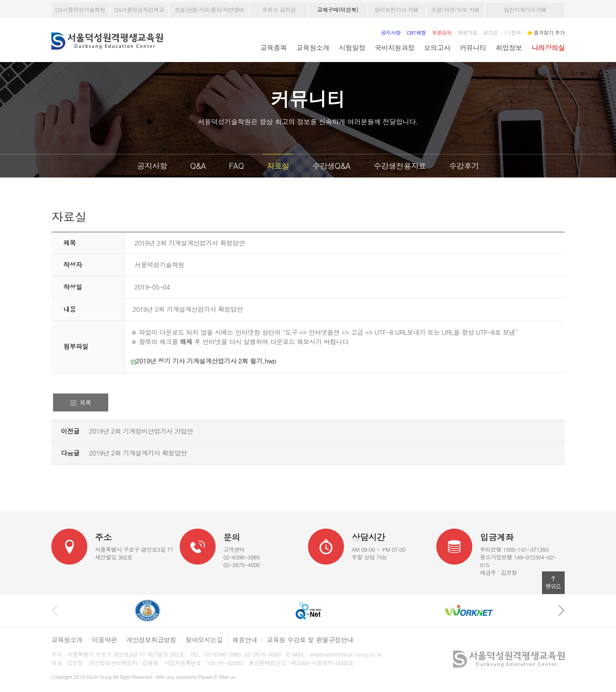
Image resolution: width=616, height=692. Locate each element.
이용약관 (104, 640)
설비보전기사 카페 (397, 10)
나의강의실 (548, 47)
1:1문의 (512, 32)
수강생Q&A (331, 166)
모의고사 (437, 47)
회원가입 (468, 32)
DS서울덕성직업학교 (139, 10)
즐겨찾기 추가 (549, 32)
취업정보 (509, 47)
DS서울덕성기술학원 (80, 10)
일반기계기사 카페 (525, 10)
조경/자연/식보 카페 (455, 10)
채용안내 (245, 640)
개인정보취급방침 (151, 640)
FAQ (236, 166)
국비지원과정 (395, 47)
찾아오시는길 (204, 640)
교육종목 (274, 47)
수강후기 (464, 166)
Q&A (198, 166)
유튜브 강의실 (279, 10)
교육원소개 (313, 47)
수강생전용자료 (400, 166)
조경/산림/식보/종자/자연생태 (209, 10)
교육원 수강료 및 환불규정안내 (310, 640)
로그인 (491, 32)
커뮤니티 (473, 47)
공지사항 (152, 166)
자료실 (278, 166)
